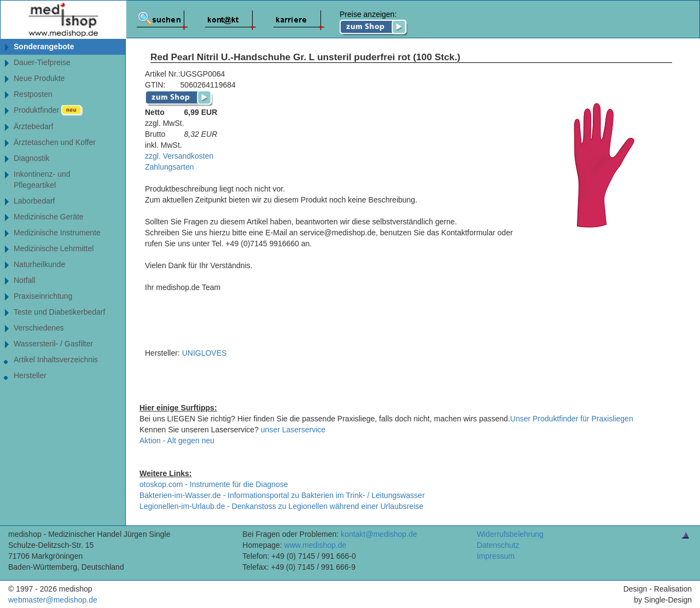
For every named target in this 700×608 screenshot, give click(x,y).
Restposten (33, 94)
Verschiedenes (39, 328)
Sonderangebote (44, 47)
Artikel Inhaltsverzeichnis (56, 360)
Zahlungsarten (170, 167)
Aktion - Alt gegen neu (177, 441)
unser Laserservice (293, 430)
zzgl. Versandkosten (179, 156)
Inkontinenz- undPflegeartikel (42, 179)
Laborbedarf (34, 201)
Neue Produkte (39, 78)
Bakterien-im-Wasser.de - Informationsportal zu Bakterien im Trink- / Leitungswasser (282, 495)
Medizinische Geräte (49, 217)
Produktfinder (48, 111)
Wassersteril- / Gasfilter (53, 344)
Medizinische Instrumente (57, 233)
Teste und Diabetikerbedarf (59, 312)
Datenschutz (498, 545)
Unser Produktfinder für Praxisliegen (572, 419)
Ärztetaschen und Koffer (55, 142)
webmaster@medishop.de (53, 600)
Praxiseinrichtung (43, 296)
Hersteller (30, 375)
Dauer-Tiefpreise (42, 62)
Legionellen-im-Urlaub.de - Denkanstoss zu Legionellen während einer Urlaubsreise (281, 506)
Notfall (25, 280)
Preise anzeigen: (374, 23)
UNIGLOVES (205, 353)
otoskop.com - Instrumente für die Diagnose (214, 484)
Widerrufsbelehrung (510, 534)
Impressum (496, 556)
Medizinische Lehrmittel (54, 248)
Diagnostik (31, 158)
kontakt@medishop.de (379, 534)
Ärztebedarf (33, 126)
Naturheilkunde (39, 264)
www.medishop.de (316, 545)
